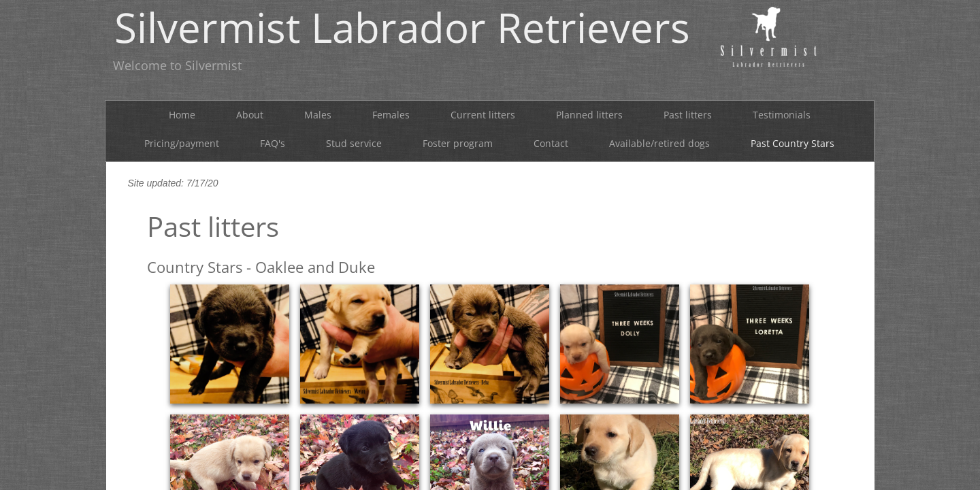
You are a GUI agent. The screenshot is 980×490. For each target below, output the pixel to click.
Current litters (483, 115)
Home (182, 115)
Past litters (688, 115)
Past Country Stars (793, 143)
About (250, 115)
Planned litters (589, 115)
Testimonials (782, 115)
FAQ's (273, 143)
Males (318, 115)
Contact (551, 143)
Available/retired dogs (659, 143)
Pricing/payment (182, 143)
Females (391, 115)
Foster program (458, 143)
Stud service (354, 143)
